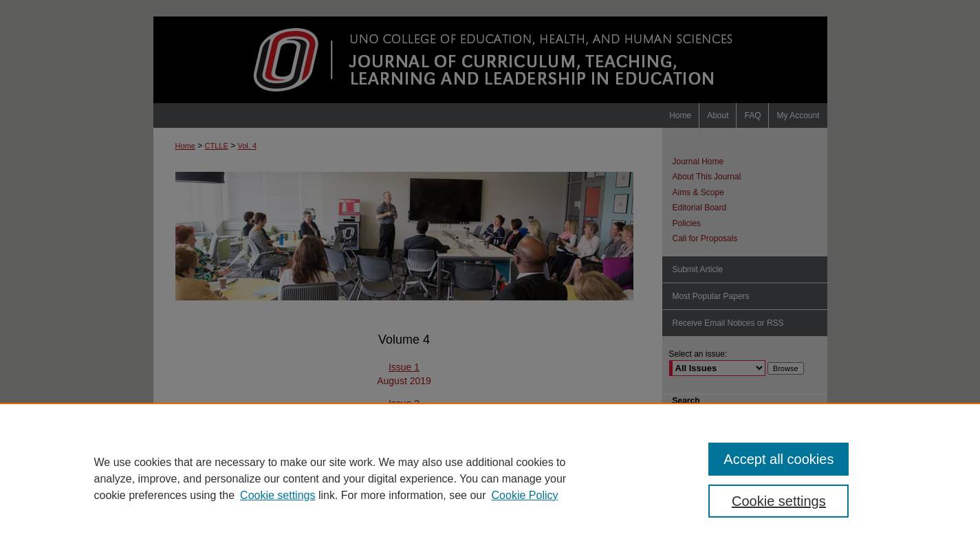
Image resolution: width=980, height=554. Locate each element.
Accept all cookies (778, 459)
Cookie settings (277, 495)
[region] (490, 478)
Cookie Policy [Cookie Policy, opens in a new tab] (525, 495)
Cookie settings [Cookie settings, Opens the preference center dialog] (779, 501)
